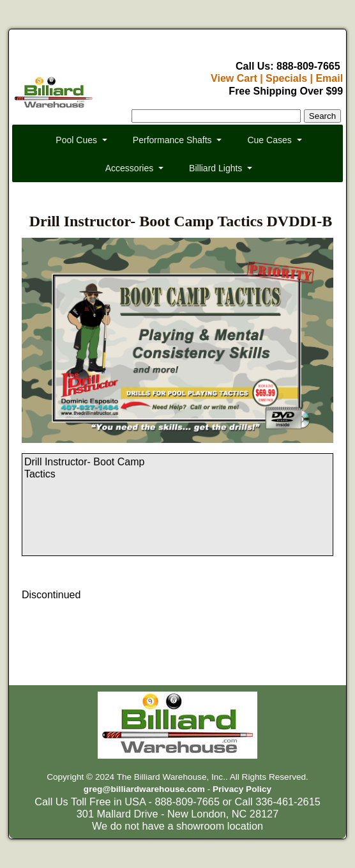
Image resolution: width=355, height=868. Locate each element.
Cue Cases (269, 140)
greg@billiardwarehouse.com (144, 789)
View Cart (234, 78)
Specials (286, 78)
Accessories (129, 168)
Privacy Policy (242, 789)
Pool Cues (76, 140)
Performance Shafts (172, 140)
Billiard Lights (215, 168)
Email (329, 78)
